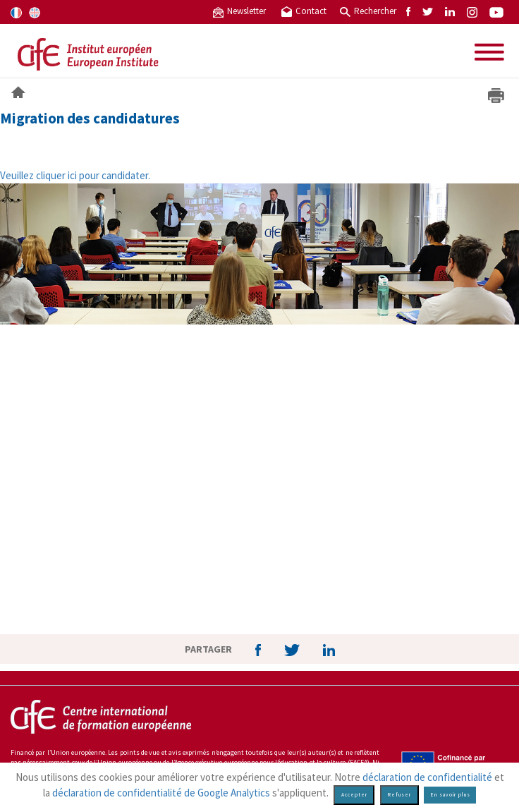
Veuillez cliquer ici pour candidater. (75, 175)
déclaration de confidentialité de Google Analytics (161, 793)
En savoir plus (450, 795)
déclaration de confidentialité (427, 777)
